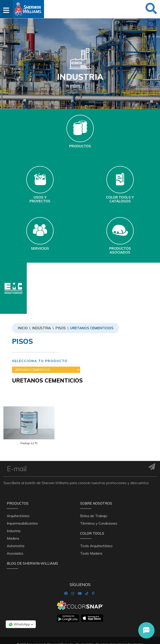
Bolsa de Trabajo (94, 516)
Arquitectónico (18, 516)
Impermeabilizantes (22, 523)
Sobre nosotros (96, 503)
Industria (42, 328)
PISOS (61, 328)
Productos (18, 503)
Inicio (23, 328)
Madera (13, 538)
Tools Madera (91, 553)
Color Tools (92, 533)
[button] (146, 630)
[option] (29, 431)
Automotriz (16, 546)
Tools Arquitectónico (96, 546)
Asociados (15, 553)
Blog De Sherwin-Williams (32, 563)
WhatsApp (21, 624)
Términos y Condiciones (99, 523)
